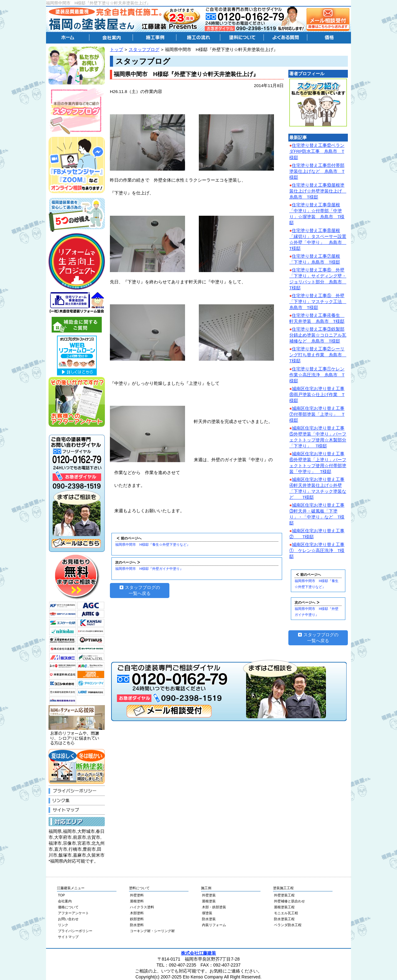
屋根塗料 (137, 901)
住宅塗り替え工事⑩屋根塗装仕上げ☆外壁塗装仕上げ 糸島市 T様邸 (318, 191)
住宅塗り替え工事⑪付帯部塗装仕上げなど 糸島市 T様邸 (317, 171)
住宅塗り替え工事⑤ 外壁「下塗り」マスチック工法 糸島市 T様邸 (318, 302)
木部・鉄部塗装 (214, 907)
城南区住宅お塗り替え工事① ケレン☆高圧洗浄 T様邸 (317, 551)
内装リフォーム (214, 925)
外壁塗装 (209, 895)
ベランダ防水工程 (288, 925)
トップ (116, 50)
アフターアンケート (73, 913)
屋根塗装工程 (284, 907)
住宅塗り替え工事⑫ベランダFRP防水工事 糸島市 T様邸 (317, 151)
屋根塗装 (209, 901)
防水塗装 (209, 919)
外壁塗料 (137, 895)
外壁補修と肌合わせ (289, 901)
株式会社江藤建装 (198, 953)
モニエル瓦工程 (286, 913)
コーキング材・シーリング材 (152, 931)
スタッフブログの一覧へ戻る (140, 591)
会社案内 (65, 901)
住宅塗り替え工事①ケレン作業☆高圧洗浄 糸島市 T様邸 (317, 375)
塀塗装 (207, 913)
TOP (61, 895)
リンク (63, 925)
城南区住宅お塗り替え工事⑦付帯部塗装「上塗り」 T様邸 (317, 414)
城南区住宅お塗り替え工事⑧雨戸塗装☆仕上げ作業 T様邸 (317, 395)
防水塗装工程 (284, 919)
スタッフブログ (144, 50)
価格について (68, 907)
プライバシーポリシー (75, 931)
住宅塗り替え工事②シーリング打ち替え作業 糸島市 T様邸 (318, 355)
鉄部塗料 (137, 919)
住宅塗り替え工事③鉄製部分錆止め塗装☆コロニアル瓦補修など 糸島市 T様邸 (318, 335)
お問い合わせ (68, 919)
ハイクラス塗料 (142, 907)
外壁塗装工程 (284, 895)
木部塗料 (137, 913)
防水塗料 (137, 925)
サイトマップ (68, 937)
